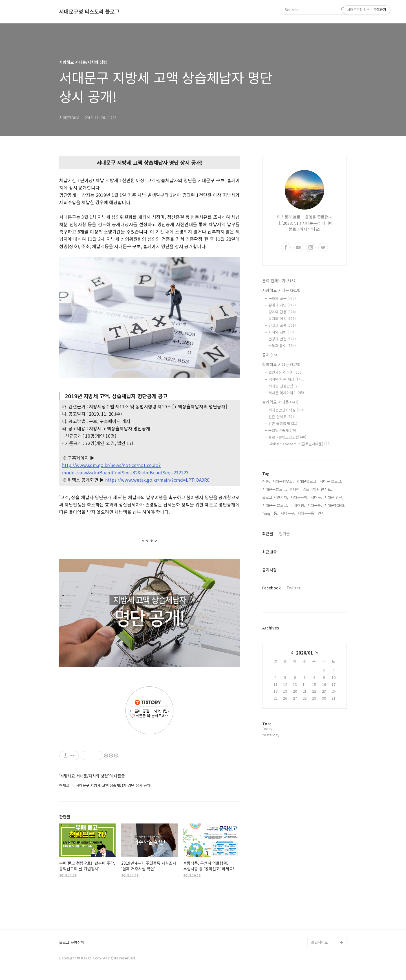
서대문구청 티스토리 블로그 (89, 12)
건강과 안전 (282, 339)
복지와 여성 (282, 319)
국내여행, (298, 505)
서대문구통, (306, 513)
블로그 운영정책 (72, 943)
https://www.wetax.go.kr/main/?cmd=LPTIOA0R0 (157, 480)
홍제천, (295, 489)
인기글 (284, 534)
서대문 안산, (334, 497)
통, (276, 513)
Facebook (272, 588)
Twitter (294, 588)
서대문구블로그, (275, 489)
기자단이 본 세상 (287, 379)
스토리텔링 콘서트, (317, 489)
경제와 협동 (282, 312)
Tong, (267, 513)
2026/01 (304, 653)
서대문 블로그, (331, 481)
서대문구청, (299, 497)
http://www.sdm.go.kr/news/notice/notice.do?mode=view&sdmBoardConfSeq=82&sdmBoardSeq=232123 (125, 469)
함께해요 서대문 (281, 364)
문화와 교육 (282, 298)
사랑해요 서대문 (281, 290)
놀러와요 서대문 (280, 402)
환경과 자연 (282, 305)
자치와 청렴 (281, 332)
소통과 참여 (282, 346)
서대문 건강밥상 (284, 386)
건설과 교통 (282, 325)
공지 (270, 355)
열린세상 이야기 (285, 372)
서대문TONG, (335, 505)
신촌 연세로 (281, 417)
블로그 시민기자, (275, 497)
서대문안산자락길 (286, 410)
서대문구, (288, 513)
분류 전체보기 (279, 281)
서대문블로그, (307, 481)
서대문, (316, 497)
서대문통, (315, 505)
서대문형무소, (283, 481)
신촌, (266, 481)
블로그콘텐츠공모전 (287, 437)
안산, (322, 513)
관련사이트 (319, 942)
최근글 (268, 534)
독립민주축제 (282, 430)
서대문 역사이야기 (286, 393)
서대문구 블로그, (275, 505)
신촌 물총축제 (283, 423)
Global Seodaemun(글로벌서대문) (299, 444)
